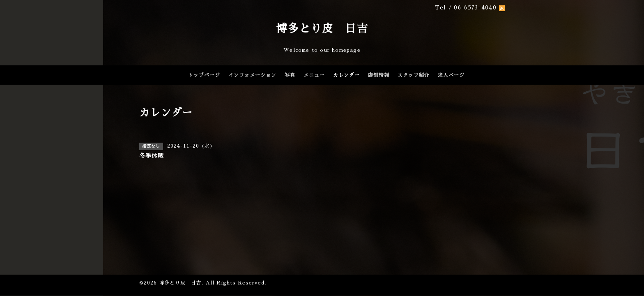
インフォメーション (252, 75)
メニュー (314, 75)
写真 (290, 75)
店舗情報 (379, 75)
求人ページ (451, 75)
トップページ (204, 75)
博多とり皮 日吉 (322, 29)
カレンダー (346, 75)
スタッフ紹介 (414, 75)
